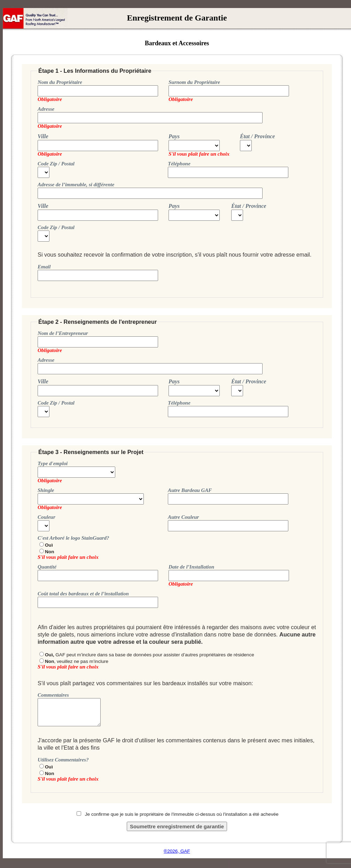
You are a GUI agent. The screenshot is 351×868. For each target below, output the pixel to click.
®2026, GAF (177, 851)
